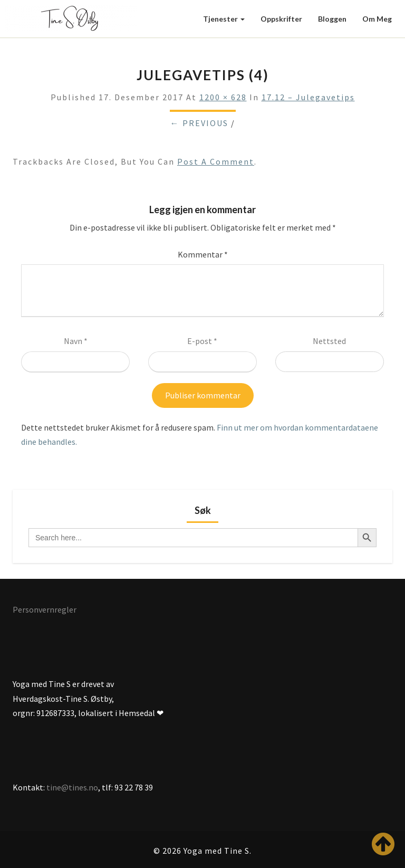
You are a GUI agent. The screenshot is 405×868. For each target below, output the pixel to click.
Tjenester (224, 19)
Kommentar (203, 254)
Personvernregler (45, 609)
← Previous (199, 123)
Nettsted (329, 341)
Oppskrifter (281, 19)
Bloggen (332, 19)
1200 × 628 (223, 97)
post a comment (216, 161)
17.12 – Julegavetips (308, 97)
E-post (202, 341)
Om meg (377, 19)
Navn (76, 341)
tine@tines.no (72, 787)
